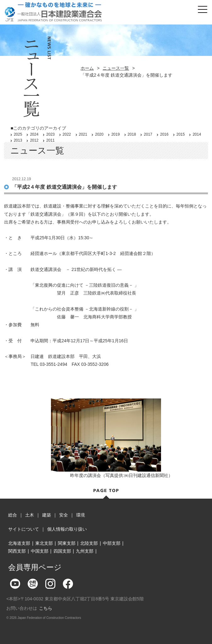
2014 (197, 134)
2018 (132, 134)
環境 (81, 515)
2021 (83, 134)
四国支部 (62, 551)
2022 (67, 134)
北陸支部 (89, 543)
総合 (13, 515)
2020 (99, 134)
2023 (50, 134)
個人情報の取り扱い (67, 529)
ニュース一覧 (116, 68)
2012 (34, 140)
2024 (34, 134)
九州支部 (85, 551)
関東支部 (67, 543)
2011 (50, 140)
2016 (164, 134)
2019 (116, 134)
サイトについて (24, 529)
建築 (47, 515)
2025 (18, 134)
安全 (64, 515)
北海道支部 (19, 543)
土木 (30, 515)
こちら (46, 608)
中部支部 (112, 543)
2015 (181, 134)
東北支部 (44, 543)
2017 (148, 134)
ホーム (87, 68)
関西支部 (17, 551)
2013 (18, 140)
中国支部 (40, 551)
